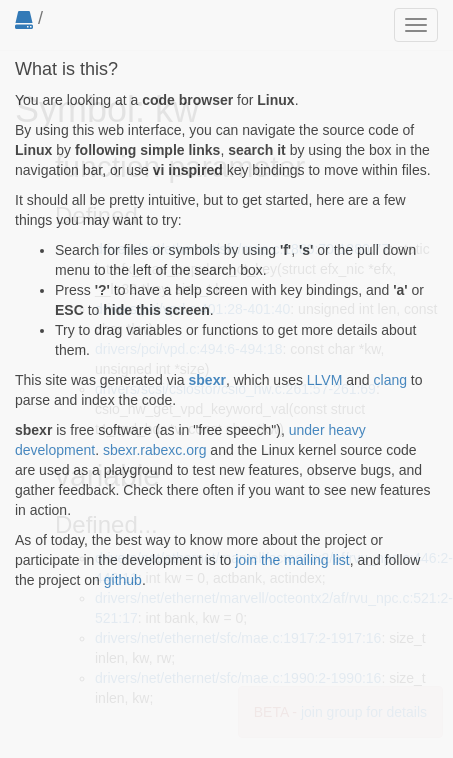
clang (390, 380)
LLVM (325, 380)
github (123, 580)
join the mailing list (292, 560)
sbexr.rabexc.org (155, 450)
